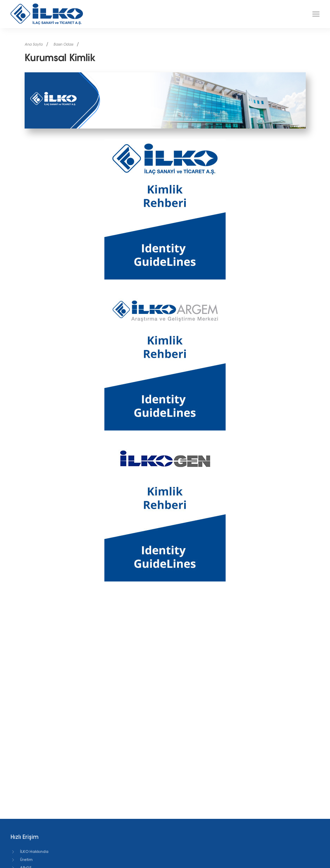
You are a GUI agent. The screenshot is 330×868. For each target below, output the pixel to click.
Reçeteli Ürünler (30, 856)
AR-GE (21, 848)
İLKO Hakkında (30, 832)
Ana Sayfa (34, 44)
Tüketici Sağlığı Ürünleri (38, 864)
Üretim (22, 840)
